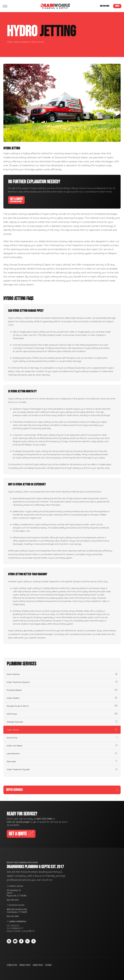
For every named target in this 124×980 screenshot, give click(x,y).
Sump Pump (62, 738)
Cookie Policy (38, 965)
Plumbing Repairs (62, 690)
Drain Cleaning (62, 674)
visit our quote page (18, 822)
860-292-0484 (105, 6)
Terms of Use (12, 965)
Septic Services (62, 790)
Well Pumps (62, 714)
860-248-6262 (13, 900)
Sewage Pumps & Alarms (62, 706)
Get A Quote (16, 200)
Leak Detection (62, 754)
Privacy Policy (25, 965)
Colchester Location (16, 905)
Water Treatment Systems (62, 682)
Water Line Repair (62, 746)
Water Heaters (62, 698)
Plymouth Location (15, 886)
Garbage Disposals (62, 722)
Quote (117, 6)
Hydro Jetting (62, 730)
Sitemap (48, 965)
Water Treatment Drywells (62, 769)
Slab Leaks (62, 761)
